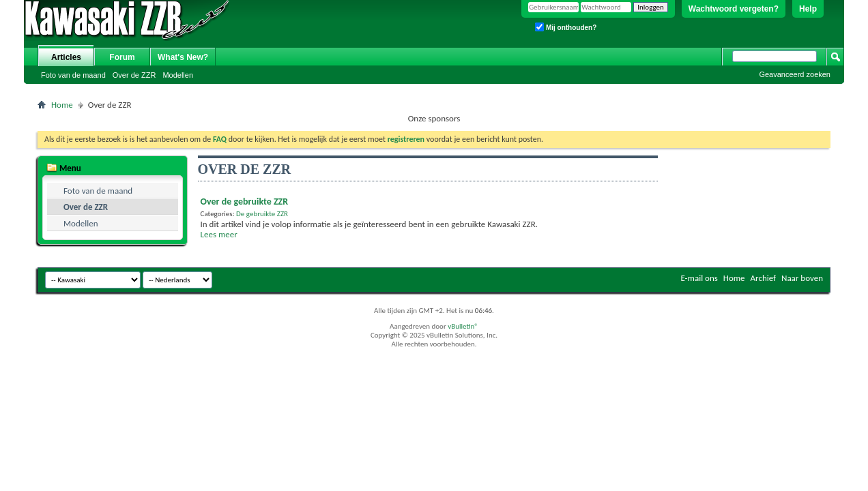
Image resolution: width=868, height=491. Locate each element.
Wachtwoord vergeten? (734, 9)
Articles (66, 57)
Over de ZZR (134, 75)
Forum (122, 57)
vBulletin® (463, 326)
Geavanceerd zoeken (795, 74)
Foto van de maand (73, 75)
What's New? (183, 57)
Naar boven (802, 278)
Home (62, 105)
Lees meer (219, 234)
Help (808, 9)
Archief (764, 278)
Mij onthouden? (566, 27)
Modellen (178, 75)
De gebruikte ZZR (262, 214)
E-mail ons (699, 278)
